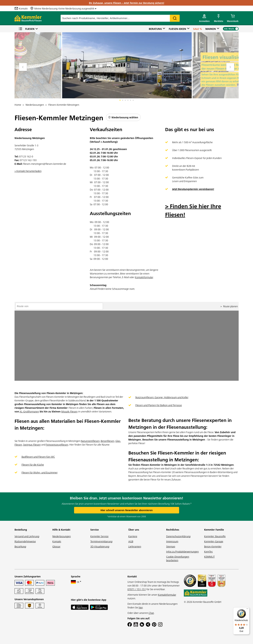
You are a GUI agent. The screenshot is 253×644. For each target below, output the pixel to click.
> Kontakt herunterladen (28, 171)
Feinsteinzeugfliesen (57, 445)
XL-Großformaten (29, 411)
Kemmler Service (99, 536)
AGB (131, 541)
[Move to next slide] (230, 67)
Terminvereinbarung (101, 541)
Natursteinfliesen (90, 441)
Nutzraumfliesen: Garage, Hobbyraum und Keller (162, 397)
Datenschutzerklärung (178, 536)
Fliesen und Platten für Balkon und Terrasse (159, 405)
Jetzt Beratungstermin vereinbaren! (193, 189)
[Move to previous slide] (23, 67)
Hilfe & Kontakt (61, 530)
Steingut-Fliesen (32, 445)
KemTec (208, 551)
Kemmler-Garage (214, 541)
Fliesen (26, 29)
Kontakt (57, 541)
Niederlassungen (62, 536)
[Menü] (247, 609)
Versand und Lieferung (27, 536)
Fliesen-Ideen (177, 29)
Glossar (56, 546)
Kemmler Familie (214, 530)
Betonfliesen (108, 441)
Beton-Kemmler (213, 546)
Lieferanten (135, 546)
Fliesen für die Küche (33, 465)
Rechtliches (173, 530)
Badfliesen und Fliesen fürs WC (38, 457)
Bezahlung (20, 546)
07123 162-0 (26, 156)
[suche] (120, 18)
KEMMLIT (209, 557)
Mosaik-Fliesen (69, 411)
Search (175, 18)
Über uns (134, 530)
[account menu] (204, 18)
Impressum (172, 541)
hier (141, 607)
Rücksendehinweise (25, 541)
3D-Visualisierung (100, 546)
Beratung (155, 29)
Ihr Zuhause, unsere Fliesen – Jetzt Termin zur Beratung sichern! (127, 3)
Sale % (197, 29)
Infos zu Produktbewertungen (182, 551)
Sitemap (171, 546)
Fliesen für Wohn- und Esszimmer (40, 472)
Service (95, 530)
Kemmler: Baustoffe (215, 536)
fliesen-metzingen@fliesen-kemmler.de (45, 164)
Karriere (133, 536)
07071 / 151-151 (137, 589)
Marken (211, 29)
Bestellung (21, 530)
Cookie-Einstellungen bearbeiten (178, 558)
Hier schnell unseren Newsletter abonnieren (127, 510)
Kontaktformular (144, 277)
